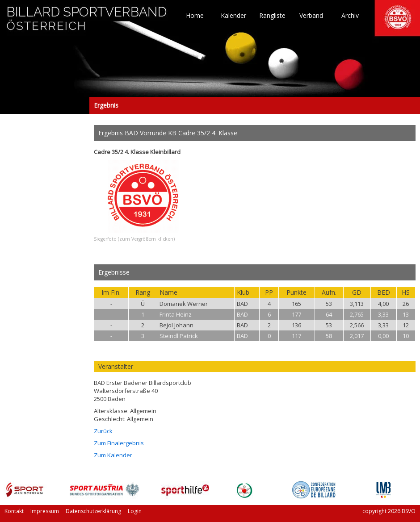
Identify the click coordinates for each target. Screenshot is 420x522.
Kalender (233, 16)
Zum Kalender (113, 455)
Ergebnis (45, 105)
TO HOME (87, 22)
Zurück (103, 431)
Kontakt (14, 511)
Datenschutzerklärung (93, 511)
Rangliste (272, 16)
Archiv (350, 16)
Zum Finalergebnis (119, 443)
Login (135, 511)
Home (195, 16)
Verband (311, 16)
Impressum (45, 511)
